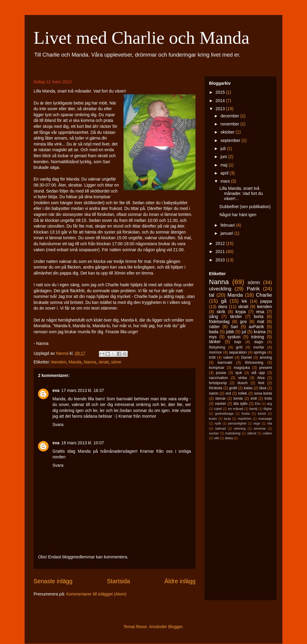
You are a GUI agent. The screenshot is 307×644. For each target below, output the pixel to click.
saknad (220, 428)
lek (244, 301)
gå (224, 301)
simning (240, 428)
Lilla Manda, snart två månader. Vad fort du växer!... (241, 193)
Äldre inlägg (180, 581)
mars (226, 181)
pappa (266, 301)
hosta (246, 413)
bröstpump (218, 383)
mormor (215, 352)
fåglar (268, 409)
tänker (215, 342)
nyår (218, 423)
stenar (221, 398)
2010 (221, 260)
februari (228, 225)
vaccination (218, 378)
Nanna (90, 362)
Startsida (118, 581)
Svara (58, 425)
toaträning (233, 433)
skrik (221, 312)
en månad (236, 409)
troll (254, 398)
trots (268, 398)
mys (213, 337)
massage (265, 419)
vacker (221, 404)
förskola (216, 388)
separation (238, 352)
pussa (221, 373)
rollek (243, 393)
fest (261, 383)
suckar (214, 433)
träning (258, 337)
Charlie (264, 295)
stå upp (258, 373)
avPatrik (256, 327)
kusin (213, 419)
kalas (248, 388)
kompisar (217, 368)
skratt (103, 362)
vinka (242, 378)
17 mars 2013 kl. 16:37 (82, 390)
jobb (230, 332)
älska (229, 438)
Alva (261, 378)
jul (244, 332)
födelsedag (219, 322)
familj (253, 409)
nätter (214, 327)
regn (257, 423)
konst (262, 413)
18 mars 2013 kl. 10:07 (82, 443)
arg (270, 404)
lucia (227, 419)
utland (252, 433)
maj (224, 165)
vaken (228, 357)
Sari (234, 327)
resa (260, 312)
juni (224, 157)
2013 (221, 109)
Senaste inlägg (53, 581)
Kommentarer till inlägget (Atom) (96, 594)
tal (212, 295)
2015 (221, 92)
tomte (238, 398)
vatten (267, 433)
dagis (259, 342)
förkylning (217, 347)
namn (214, 393)
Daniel (246, 357)
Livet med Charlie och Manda (142, 38)
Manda (75, 362)
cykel (218, 409)
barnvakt (225, 363)
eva (56, 390)
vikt (217, 438)
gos (243, 322)
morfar (259, 347)
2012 (221, 243)
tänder (236, 316)
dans (223, 307)
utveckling (220, 289)
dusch (243, 383)
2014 (221, 101)
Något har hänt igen (238, 215)
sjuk (239, 373)
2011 (221, 251)
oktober (228, 132)
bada (214, 332)
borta (259, 316)
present (266, 368)
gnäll (233, 388)
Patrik (253, 289)
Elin (258, 404)
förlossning (254, 363)
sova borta (263, 393)
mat (261, 322)
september (231, 140)
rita (270, 423)
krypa (241, 312)
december (230, 116)
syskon (234, 337)
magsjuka (242, 368)
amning (266, 357)
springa (260, 352)
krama (260, 332)
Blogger (175, 627)
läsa (263, 388)
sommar (260, 428)
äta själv (241, 404)
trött (212, 357)
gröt (239, 347)
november (230, 124)
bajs (238, 342)
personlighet (237, 423)
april (225, 173)
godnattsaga (224, 413)
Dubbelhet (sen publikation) (245, 207)
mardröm (244, 419)
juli (224, 149)
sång (213, 316)
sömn (116, 362)
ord (228, 393)
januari (227, 233)
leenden (59, 362)
